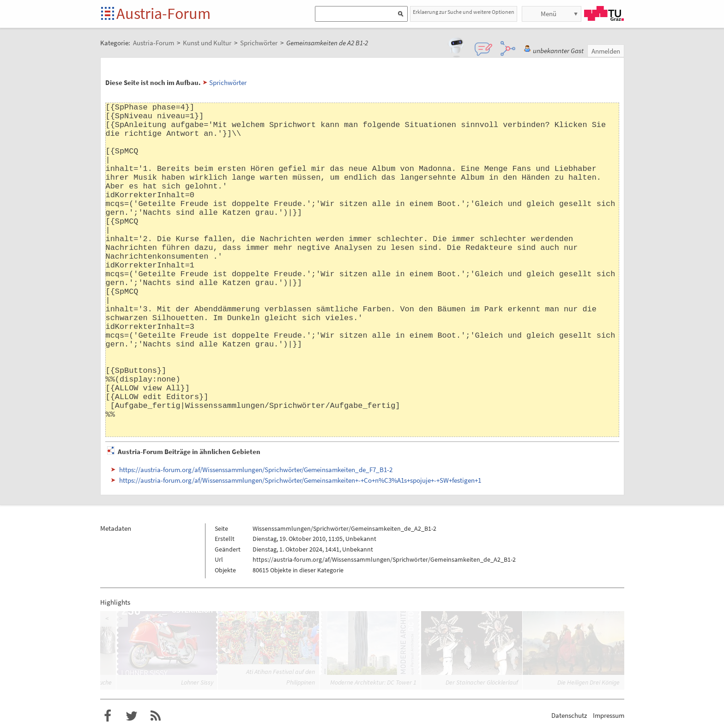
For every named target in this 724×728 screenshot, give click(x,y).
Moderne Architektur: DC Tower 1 (373, 682)
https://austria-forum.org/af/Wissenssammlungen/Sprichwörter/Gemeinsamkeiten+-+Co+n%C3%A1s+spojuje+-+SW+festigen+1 (300, 480)
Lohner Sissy (197, 682)
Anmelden (606, 51)
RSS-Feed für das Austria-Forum (156, 716)
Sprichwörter (228, 82)
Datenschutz (569, 715)
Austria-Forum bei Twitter (132, 716)
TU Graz (604, 13)
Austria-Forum (163, 13)
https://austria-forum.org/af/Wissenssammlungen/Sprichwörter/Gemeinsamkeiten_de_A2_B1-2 (384, 559)
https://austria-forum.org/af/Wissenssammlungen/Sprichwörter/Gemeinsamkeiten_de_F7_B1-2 (256, 470)
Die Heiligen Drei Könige (588, 682)
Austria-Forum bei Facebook (108, 716)
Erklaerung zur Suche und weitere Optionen (464, 12)
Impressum (609, 715)
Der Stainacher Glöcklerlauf (482, 682)
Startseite (108, 14)
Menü (549, 14)
